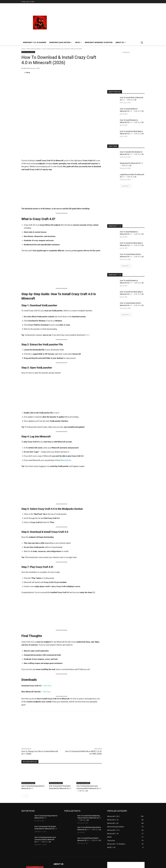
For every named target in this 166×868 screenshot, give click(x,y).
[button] (142, 42)
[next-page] (27, 761)
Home (23, 49)
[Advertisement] (101, 23)
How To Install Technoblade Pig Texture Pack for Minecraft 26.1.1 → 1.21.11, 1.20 (89, 783)
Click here (47, 651)
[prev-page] (23, 761)
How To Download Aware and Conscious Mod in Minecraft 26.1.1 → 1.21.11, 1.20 (89, 753)
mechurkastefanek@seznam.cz (75, 845)
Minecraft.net (66, 425)
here (88, 300)
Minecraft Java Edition (34, 49)
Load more (126, 186)
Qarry (28, 72)
